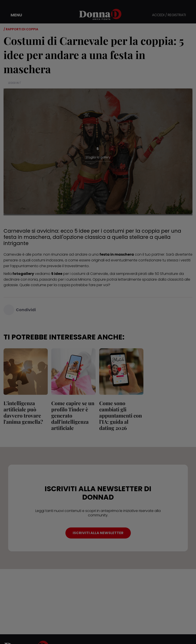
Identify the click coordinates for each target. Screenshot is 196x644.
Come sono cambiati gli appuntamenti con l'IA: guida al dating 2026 (121, 415)
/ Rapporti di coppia (21, 29)
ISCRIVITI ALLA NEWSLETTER (98, 533)
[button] (13, 15)
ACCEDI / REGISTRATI (169, 15)
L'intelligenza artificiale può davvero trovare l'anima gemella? (23, 412)
